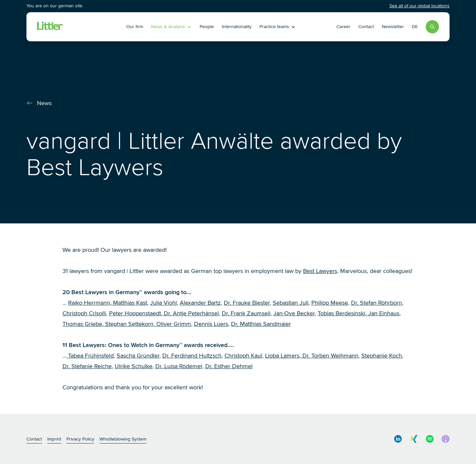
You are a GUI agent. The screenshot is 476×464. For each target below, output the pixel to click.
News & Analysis (171, 27)
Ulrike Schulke (134, 366)
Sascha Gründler (138, 356)
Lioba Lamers (282, 356)
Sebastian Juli (291, 303)
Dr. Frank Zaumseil (246, 313)
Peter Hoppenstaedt (135, 313)
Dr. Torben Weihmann (330, 356)
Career (343, 27)
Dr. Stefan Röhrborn (377, 303)
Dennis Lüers (211, 324)
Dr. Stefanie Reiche (87, 366)
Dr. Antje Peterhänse (190, 313)
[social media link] (398, 439)
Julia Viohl (163, 303)
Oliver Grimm (173, 324)
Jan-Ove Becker (294, 313)
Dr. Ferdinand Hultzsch (192, 356)
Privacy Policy (80, 439)
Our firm (135, 27)
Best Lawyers (320, 271)
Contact (366, 27)
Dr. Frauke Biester (247, 303)
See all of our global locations (419, 6)
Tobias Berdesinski (341, 313)
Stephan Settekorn (128, 324)
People (207, 27)
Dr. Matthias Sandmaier (261, 324)
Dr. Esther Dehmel (229, 366)
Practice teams (278, 27)
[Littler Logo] (77, 27)
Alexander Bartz (200, 303)
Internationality (237, 27)
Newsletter (393, 27)
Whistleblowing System (123, 439)
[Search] (432, 27)
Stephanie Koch (382, 356)
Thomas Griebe (82, 324)
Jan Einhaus (383, 313)
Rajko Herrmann (89, 303)
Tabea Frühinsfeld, (91, 356)
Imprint (54, 439)
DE (415, 27)
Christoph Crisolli (84, 313)
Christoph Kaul (243, 356)
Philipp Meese (330, 303)
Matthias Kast (129, 303)
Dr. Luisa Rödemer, (179, 366)
